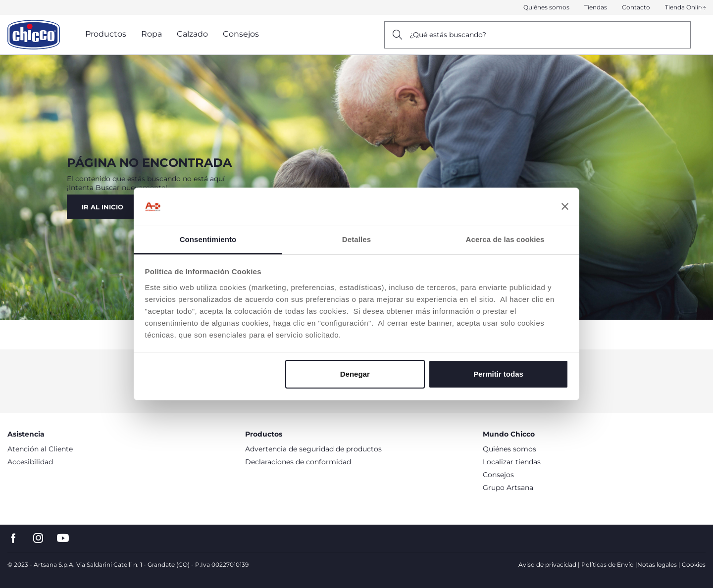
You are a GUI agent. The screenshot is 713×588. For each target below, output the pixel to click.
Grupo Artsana (508, 488)
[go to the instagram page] (38, 538)
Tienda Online (685, 7)
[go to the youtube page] (63, 538)
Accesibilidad (30, 462)
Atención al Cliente (40, 449)
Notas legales (657, 564)
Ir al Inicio (102, 207)
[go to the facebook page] (13, 538)
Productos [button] (106, 34)
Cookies (694, 564)
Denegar (355, 374)
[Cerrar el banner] (565, 207)
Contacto (636, 7)
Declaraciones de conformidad (298, 462)
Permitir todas (498, 374)
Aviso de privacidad (547, 564)
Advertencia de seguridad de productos (313, 449)
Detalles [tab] (356, 239)
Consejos (498, 475)
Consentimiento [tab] (208, 239)
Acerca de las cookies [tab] (505, 239)
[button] (703, 8)
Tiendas (596, 7)
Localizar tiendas (512, 462)
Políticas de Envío (608, 564)
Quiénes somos (546, 7)
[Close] (703, 8)
